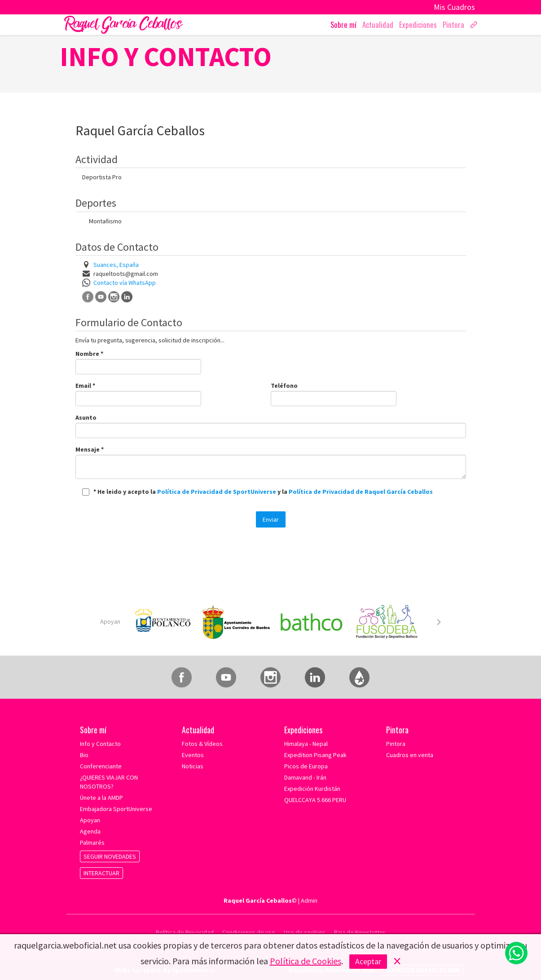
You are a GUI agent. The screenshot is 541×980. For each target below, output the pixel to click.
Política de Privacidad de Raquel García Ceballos (361, 492)
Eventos (193, 755)
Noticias (193, 766)
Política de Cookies (306, 961)
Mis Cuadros (454, 7)
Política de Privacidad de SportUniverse (217, 492)
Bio (84, 755)
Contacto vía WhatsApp (125, 283)
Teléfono (284, 386)
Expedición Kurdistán (312, 789)
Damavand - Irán (305, 777)
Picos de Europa (306, 766)
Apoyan (110, 621)
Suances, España (116, 265)
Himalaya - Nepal (306, 744)
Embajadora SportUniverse (116, 809)
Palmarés (92, 843)
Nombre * (89, 354)
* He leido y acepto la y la (263, 492)
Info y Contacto (100, 744)
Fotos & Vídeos (202, 744)
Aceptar (368, 961)
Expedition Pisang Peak (315, 755)
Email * (85, 386)
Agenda (90, 831)
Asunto (86, 417)
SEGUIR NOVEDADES (110, 856)
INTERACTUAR (101, 873)
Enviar (271, 519)
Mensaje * (90, 449)
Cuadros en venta (410, 755)
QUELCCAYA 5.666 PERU (315, 800)
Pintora (396, 744)
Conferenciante (101, 766)
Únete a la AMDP (101, 798)
